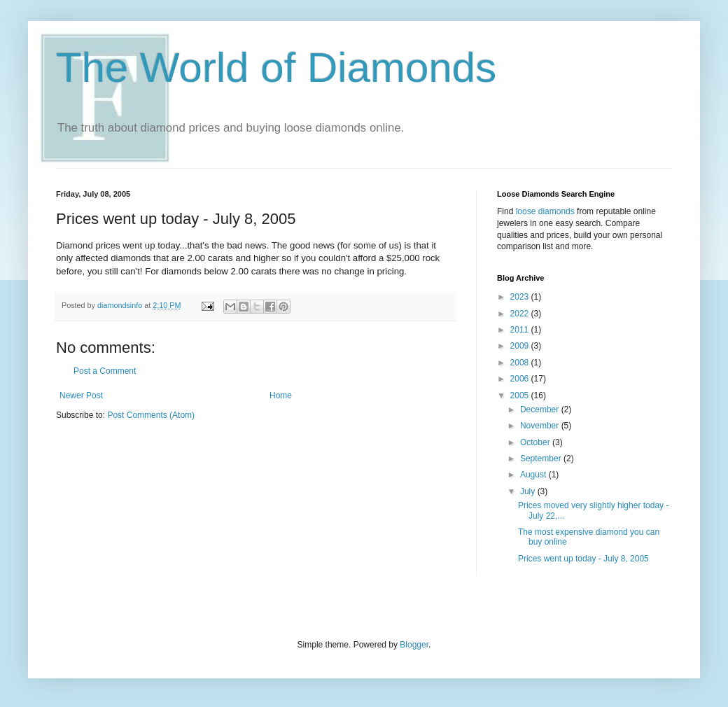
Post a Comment (105, 371)
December (541, 409)
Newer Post (81, 395)
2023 (521, 297)
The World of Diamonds (276, 68)
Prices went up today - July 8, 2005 (583, 559)
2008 (521, 363)
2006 (521, 379)
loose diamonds (545, 211)
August (534, 475)
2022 (521, 314)
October (536, 442)
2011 (521, 330)
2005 (521, 395)
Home (281, 395)
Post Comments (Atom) (151, 415)
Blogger (414, 645)
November (541, 426)
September (542, 458)
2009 (521, 346)
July (529, 491)
